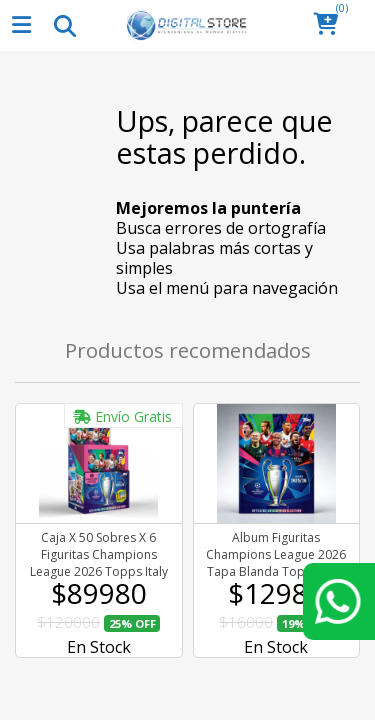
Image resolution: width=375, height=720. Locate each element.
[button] (331, 25)
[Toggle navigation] (64, 25)
